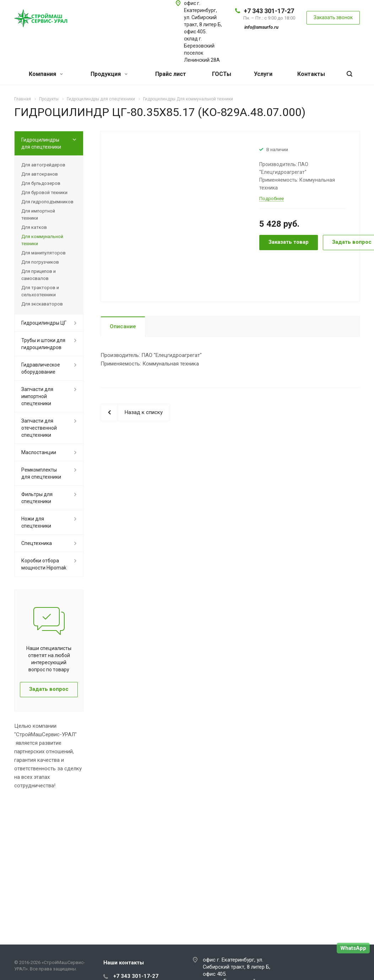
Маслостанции (39, 452)
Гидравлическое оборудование (41, 368)
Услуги (263, 74)
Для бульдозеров (41, 183)
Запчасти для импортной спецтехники (37, 396)
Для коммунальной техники (42, 240)
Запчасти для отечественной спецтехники (39, 428)
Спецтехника (37, 543)
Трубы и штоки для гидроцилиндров (43, 344)
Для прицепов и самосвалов (39, 275)
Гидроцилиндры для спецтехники (41, 143)
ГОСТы (222, 74)
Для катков (34, 227)
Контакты (311, 74)
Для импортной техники (38, 214)
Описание (123, 326)
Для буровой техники (44, 192)
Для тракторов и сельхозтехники (40, 291)
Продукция (109, 74)
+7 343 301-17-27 (269, 11)
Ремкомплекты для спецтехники (41, 473)
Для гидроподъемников (47, 202)
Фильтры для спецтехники (37, 498)
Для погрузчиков (40, 262)
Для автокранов (40, 174)
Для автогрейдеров (43, 165)
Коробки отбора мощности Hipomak (44, 564)
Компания (46, 74)
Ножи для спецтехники (36, 522)
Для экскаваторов (42, 304)
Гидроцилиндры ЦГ (44, 323)
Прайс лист (171, 74)
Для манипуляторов (44, 253)
